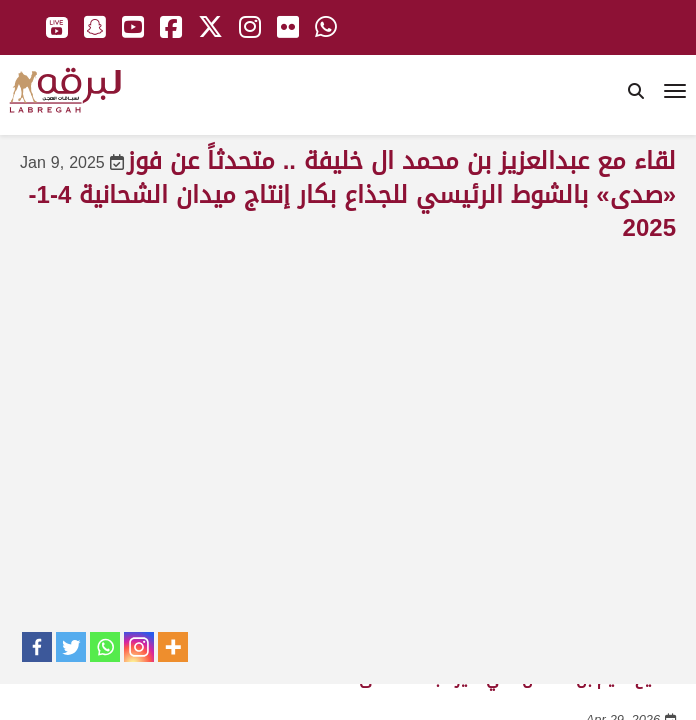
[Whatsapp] (105, 647)
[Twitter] (71, 647)
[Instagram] (139, 647)
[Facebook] (37, 647)
